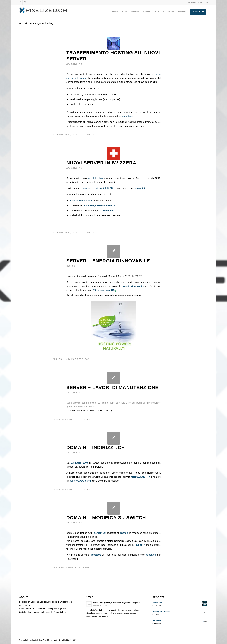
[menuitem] (115, 12)
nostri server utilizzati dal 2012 (98, 188)
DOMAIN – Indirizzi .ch (96, 447)
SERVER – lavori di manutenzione (112, 387)
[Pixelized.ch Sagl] (43, 12)
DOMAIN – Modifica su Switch (106, 518)
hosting (78, 64)
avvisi (69, 64)
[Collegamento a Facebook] (20, 2)
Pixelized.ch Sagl (85, 135)
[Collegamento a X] (25, 2)
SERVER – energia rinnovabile (108, 261)
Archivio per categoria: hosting (36, 23)
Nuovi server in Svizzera (101, 163)
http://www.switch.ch (80, 481)
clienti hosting (96, 178)
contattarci (127, 116)
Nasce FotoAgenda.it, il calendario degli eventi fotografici (117, 603)
